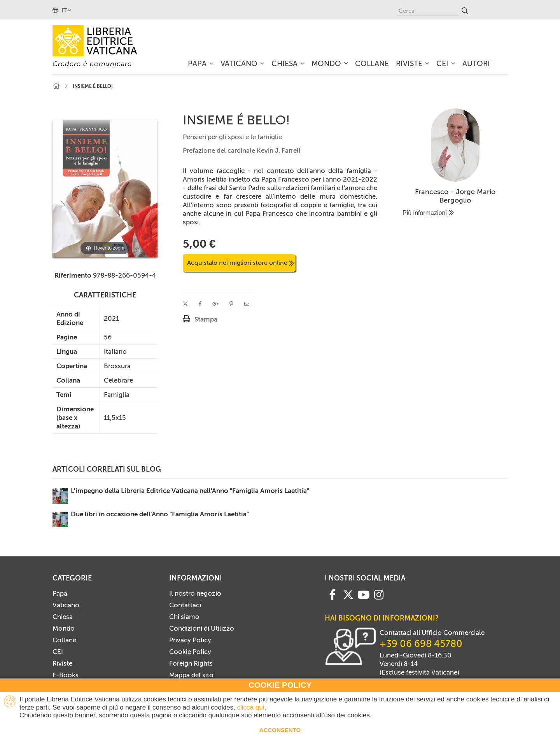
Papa (60, 593)
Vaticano (66, 605)
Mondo (64, 628)
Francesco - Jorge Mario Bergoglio (455, 196)
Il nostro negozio (195, 593)
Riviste (62, 663)
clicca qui (250, 707)
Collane (64, 640)
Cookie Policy (190, 652)
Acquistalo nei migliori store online (241, 263)
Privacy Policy (190, 640)
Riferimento (73, 275)
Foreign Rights (191, 663)
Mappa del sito (191, 675)
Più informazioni (428, 213)
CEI (58, 652)
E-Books (66, 675)
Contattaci (185, 605)
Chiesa (63, 617)
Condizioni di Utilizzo (202, 628)
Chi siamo (184, 617)
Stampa (206, 319)
